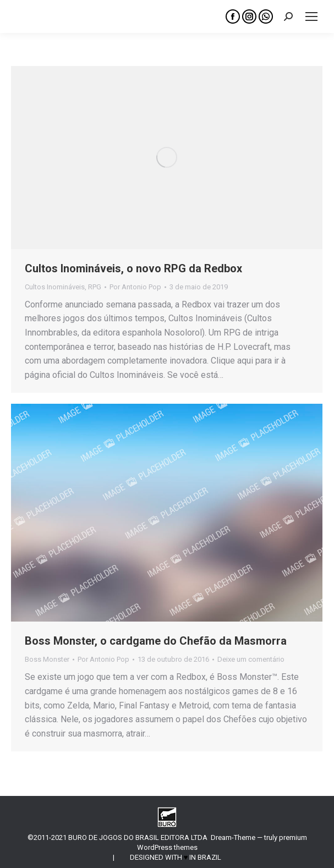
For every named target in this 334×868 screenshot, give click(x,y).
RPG (95, 287)
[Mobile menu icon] (311, 17)
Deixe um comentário (251, 659)
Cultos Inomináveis (55, 287)
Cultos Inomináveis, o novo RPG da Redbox (133, 268)
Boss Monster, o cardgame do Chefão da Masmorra (156, 641)
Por (135, 287)
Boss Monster (47, 659)
